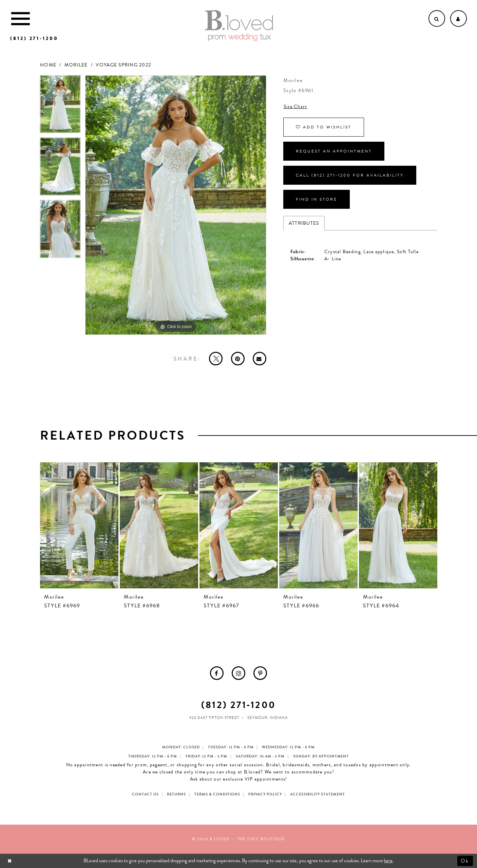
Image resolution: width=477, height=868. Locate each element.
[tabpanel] (60, 106)
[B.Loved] (239, 26)
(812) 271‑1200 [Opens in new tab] (238, 705)
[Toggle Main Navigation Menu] (21, 18)
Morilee (76, 65)
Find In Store (317, 199)
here (388, 861)
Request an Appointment (334, 151)
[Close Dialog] (10, 861)
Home (48, 65)
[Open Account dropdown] (459, 18)
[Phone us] (34, 38)
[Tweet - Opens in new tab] (216, 359)
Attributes (304, 223)
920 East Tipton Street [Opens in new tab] (214, 718)
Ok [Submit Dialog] (465, 861)
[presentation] (79, 525)
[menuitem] (217, 673)
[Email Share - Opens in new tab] (260, 359)
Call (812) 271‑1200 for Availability (350, 175)
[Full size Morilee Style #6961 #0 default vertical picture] (176, 205)
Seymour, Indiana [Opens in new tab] (268, 718)
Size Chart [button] (295, 107)
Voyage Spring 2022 (123, 65)
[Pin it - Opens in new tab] (238, 359)
